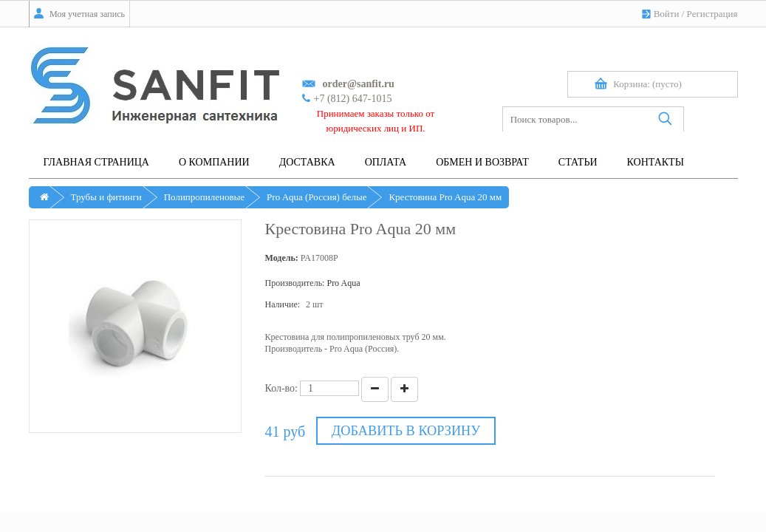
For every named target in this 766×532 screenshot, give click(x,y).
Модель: (281, 258)
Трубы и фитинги (106, 197)
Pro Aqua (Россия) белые (317, 197)
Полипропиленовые (204, 197)
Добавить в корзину (404, 431)
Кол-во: (281, 388)
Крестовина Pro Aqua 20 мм (445, 197)
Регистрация (712, 14)
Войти (667, 14)
